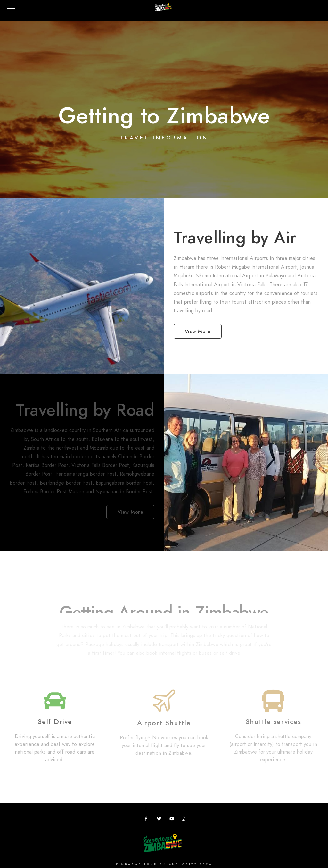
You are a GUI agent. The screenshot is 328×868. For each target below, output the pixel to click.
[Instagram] (185, 820)
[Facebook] (148, 820)
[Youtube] (173, 820)
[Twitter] (160, 820)
